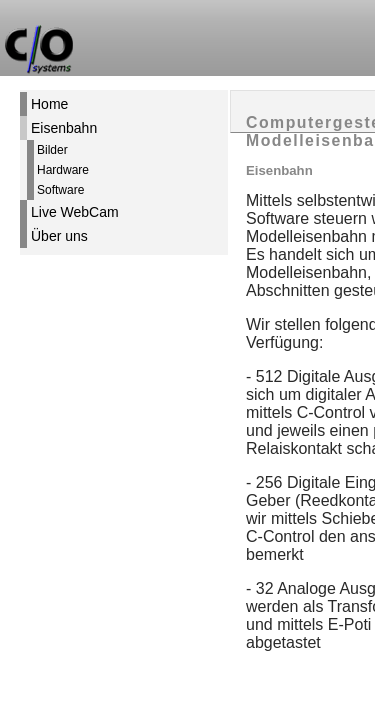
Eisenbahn (64, 128)
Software (60, 190)
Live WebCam (75, 212)
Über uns (59, 236)
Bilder (52, 150)
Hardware (63, 170)
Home (49, 104)
